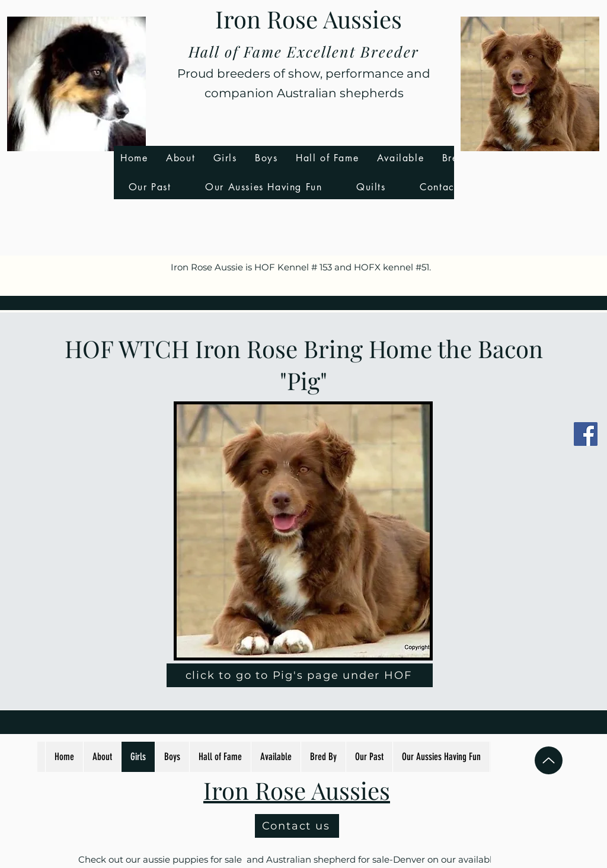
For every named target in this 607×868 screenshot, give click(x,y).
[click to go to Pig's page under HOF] (300, 675)
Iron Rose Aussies (309, 19)
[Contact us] (297, 826)
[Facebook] (586, 434)
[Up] (549, 760)
